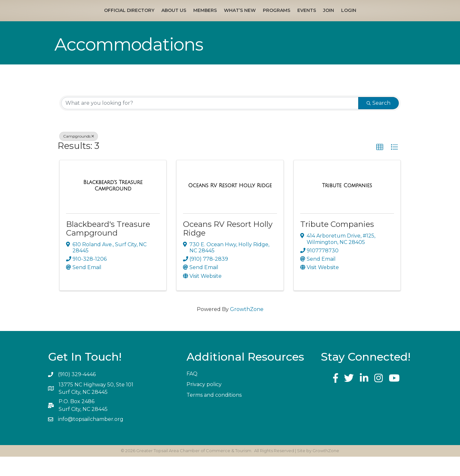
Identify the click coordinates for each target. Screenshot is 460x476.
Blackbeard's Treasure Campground (108, 248)
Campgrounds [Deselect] (79, 155)
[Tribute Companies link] (347, 205)
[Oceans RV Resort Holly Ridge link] (230, 205)
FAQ (192, 393)
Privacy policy (204, 404)
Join (372, 20)
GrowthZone (247, 329)
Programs (320, 20)
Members (161, 20)
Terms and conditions (214, 414)
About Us (130, 20)
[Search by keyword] (210, 122)
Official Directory (85, 20)
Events (350, 20)
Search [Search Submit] (379, 122)
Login (393, 20)
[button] (380, 167)
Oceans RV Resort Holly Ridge (228, 248)
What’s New (196, 20)
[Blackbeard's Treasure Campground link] (113, 205)
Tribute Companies (337, 244)
